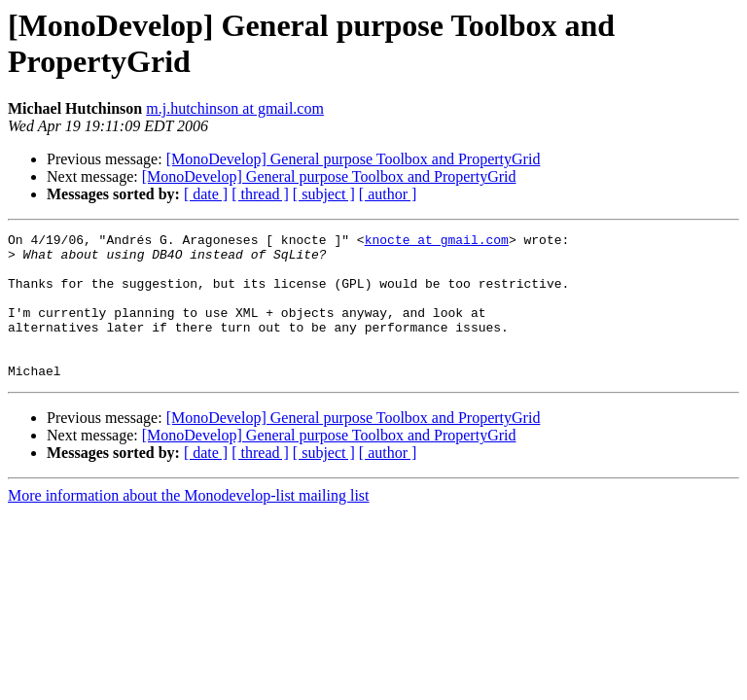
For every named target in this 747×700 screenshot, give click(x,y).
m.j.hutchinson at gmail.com (235, 108)
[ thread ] (260, 194)
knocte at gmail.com (437, 242)
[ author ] (388, 194)
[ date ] (206, 194)
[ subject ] (324, 194)
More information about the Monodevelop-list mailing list (189, 525)
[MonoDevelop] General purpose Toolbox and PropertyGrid (354, 159)
